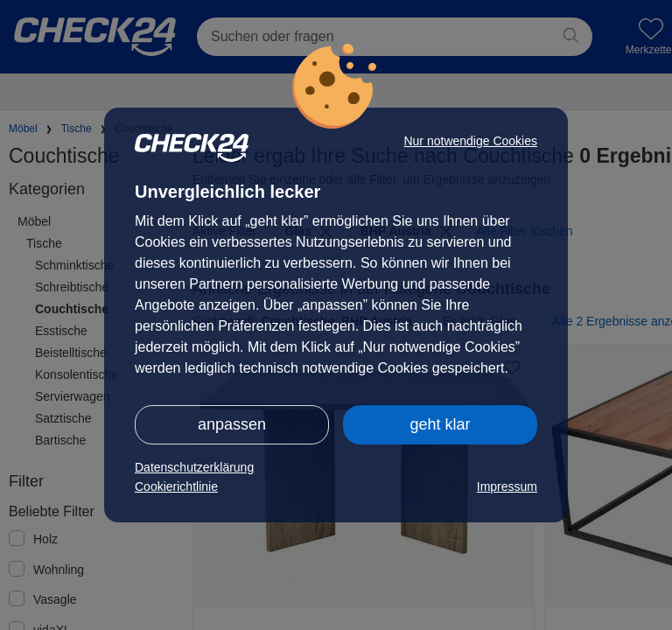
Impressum (507, 486)
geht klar (440, 424)
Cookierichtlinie (176, 486)
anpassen (232, 424)
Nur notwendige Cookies (470, 141)
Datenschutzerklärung (194, 467)
